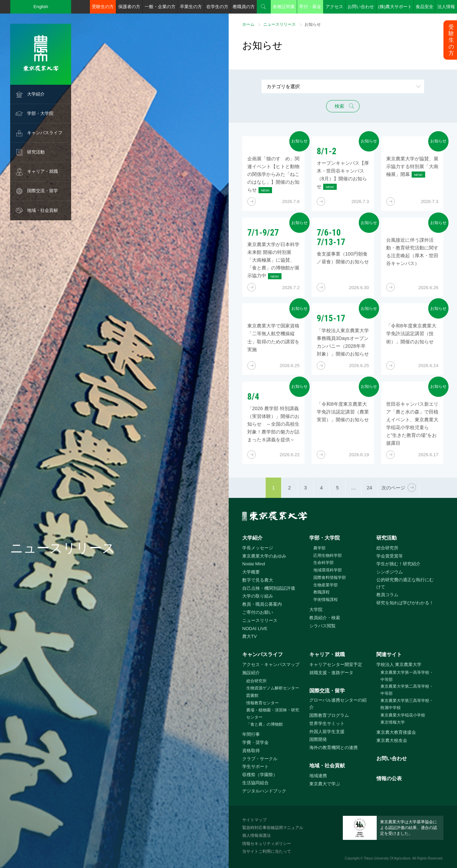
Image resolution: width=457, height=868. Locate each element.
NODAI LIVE (255, 629)
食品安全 (424, 7)
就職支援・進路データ (331, 673)
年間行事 (251, 734)
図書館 (252, 695)
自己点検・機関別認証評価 (269, 588)
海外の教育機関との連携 (334, 748)
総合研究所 (387, 548)
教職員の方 (244, 7)
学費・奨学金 (255, 742)
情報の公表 (389, 778)
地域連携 (318, 776)
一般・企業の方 (160, 7)
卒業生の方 (191, 7)
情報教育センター (263, 703)
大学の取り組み (258, 596)
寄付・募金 (310, 7)
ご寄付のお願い (258, 612)
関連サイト (389, 654)
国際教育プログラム (329, 715)
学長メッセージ (258, 548)
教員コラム (387, 595)
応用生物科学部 (328, 556)
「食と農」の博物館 (265, 724)
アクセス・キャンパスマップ (271, 664)
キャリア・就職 (43, 171)
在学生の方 (217, 7)
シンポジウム (390, 572)
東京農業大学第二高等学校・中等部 (407, 690)
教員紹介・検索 (325, 618)
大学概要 (251, 572)
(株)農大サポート (395, 7)
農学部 (319, 548)
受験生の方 (103, 7)
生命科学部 (324, 563)
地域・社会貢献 (43, 210)
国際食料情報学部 (330, 578)
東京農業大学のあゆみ (264, 556)
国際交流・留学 (43, 191)
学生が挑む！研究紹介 (398, 564)
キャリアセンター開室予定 (336, 664)
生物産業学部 (326, 585)
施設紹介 (251, 673)
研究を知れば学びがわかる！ (405, 603)
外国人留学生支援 (327, 732)
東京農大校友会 (392, 740)
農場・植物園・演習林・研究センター (273, 714)
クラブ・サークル (260, 759)
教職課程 (321, 592)
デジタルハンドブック (264, 791)
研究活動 (36, 152)
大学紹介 (36, 94)
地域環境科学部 (328, 570)
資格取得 (251, 751)
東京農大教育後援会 (396, 732)
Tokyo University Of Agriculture (387, 858)
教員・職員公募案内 (262, 604)
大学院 (316, 610)
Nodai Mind (254, 564)
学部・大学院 (40, 113)
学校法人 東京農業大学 (399, 664)
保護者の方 (129, 7)
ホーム (248, 24)
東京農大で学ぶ (325, 784)
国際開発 (318, 739)
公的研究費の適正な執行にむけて (405, 583)
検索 (264, 7)
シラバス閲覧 (323, 626)
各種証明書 (284, 7)
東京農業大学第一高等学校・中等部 (407, 676)
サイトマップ (254, 820)
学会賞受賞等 (390, 556)
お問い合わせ (361, 7)
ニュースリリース (279, 24)
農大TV (250, 636)
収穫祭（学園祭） (260, 775)
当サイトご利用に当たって (267, 851)
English (41, 7)
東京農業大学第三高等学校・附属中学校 (407, 704)
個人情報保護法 (256, 835)
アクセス (334, 7)
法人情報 (446, 7)
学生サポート (255, 766)
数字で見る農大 (258, 580)
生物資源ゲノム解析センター (273, 688)
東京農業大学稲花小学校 (403, 715)
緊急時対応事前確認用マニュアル (273, 828)
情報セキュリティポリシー (267, 844)
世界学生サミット (327, 723)
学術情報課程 (326, 600)
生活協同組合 (255, 783)
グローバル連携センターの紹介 (338, 704)
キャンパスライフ (45, 133)
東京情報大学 (393, 722)
